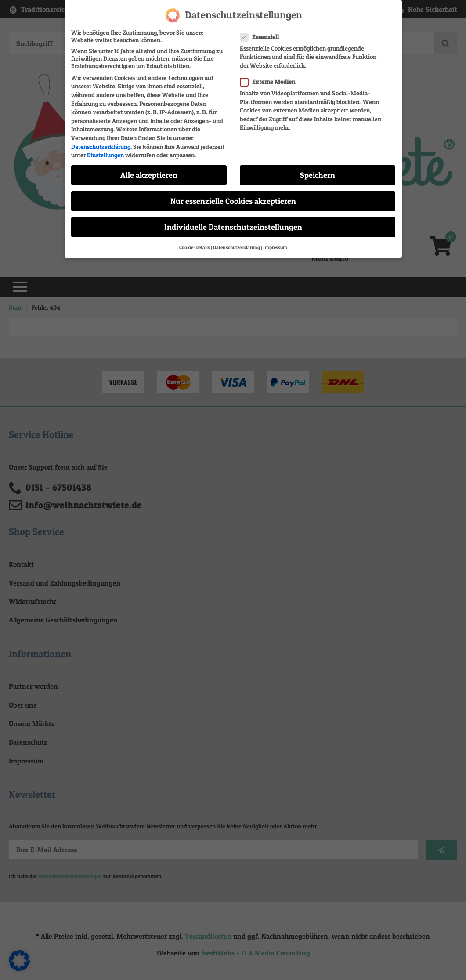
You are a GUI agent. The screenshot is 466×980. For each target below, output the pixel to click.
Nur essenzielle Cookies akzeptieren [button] (233, 201)
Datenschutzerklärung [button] (237, 247)
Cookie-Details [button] (195, 247)
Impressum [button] (275, 247)
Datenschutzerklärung (101, 146)
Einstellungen (105, 155)
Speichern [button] (318, 175)
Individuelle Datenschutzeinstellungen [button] (233, 227)
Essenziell (262, 36)
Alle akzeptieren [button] (149, 175)
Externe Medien (270, 81)
